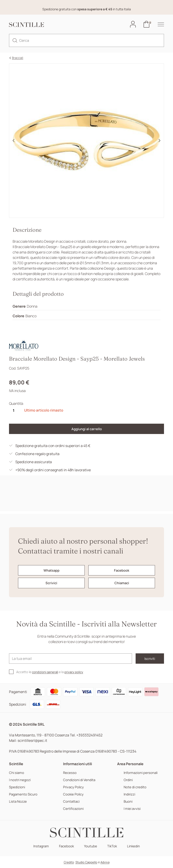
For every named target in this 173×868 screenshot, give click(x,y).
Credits (69, 862)
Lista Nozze (18, 801)
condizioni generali (46, 672)
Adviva (105, 862)
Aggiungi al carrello (86, 430)
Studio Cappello (86, 862)
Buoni (127, 801)
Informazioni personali (141, 773)
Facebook (66, 846)
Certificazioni (74, 809)
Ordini (127, 780)
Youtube (90, 846)
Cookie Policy (74, 794)
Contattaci (72, 801)
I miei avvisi (131, 809)
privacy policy (77, 672)
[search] (15, 41)
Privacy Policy (74, 787)
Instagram (39, 846)
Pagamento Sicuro (24, 794)
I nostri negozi (20, 780)
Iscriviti (144, 658)
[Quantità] (14, 411)
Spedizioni (18, 787)
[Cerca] (86, 41)
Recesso (70, 773)
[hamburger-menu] (158, 24)
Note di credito (134, 787)
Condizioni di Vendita (80, 780)
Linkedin (135, 846)
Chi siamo (17, 773)
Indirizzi (129, 794)
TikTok (113, 846)
